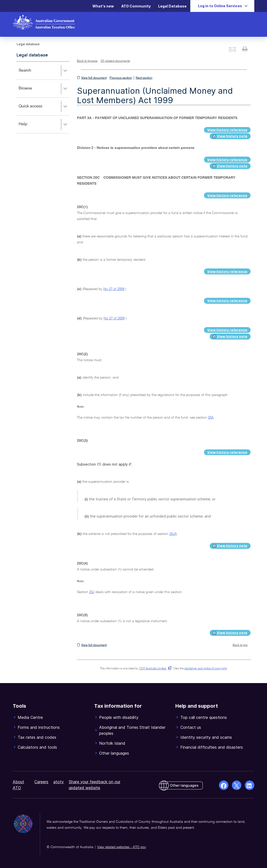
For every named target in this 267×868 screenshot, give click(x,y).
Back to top (240, 645)
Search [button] (44, 71)
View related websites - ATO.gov (122, 847)
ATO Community (136, 6)
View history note (230, 136)
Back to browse (87, 61)
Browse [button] (44, 89)
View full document (94, 78)
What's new (103, 6)
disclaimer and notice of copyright (205, 669)
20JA (173, 534)
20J (92, 592)
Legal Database (172, 6)
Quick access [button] (44, 107)
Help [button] (44, 125)
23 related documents (115, 61)
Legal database (32, 55)
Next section (144, 78)
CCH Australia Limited (155, 669)
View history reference (227, 130)
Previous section (121, 78)
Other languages (184, 785)
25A (211, 418)
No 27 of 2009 (114, 289)
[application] (43, 97)
